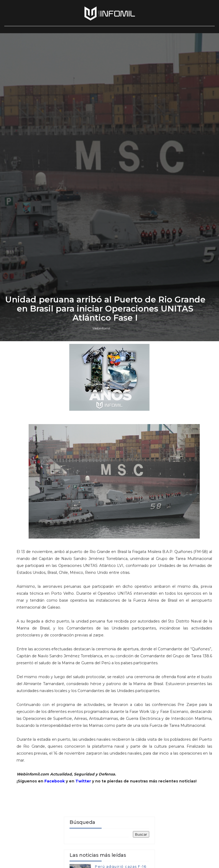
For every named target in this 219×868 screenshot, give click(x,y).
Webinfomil (101, 538)
